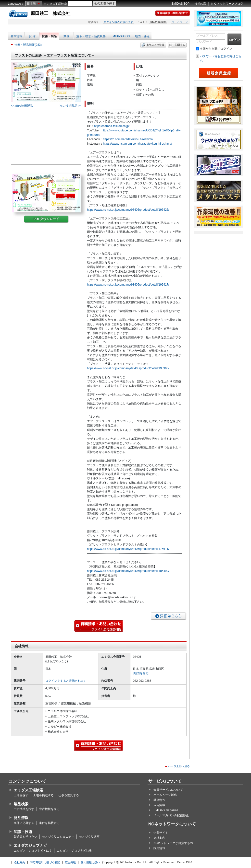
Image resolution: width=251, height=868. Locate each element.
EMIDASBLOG (120, 36)
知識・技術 (23, 832)
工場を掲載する (43, 795)
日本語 (31, 4)
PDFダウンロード (46, 219)
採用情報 (159, 848)
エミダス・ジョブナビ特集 (74, 851)
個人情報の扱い (90, 862)
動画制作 (159, 800)
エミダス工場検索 (55, 4)
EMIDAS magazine (166, 810)
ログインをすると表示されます (66, 681)
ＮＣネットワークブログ (227, 4)
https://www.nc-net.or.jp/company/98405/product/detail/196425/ (128, 210)
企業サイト (161, 833)
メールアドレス (207, 36)
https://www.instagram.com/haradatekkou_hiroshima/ (137, 144)
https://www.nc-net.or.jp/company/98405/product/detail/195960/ (128, 368)
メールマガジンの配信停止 (171, 815)
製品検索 (21, 804)
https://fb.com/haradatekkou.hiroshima (128, 139)
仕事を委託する (69, 795)
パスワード (204, 42)
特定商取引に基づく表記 (45, 862)
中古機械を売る (49, 809)
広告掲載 (159, 805)
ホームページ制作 (165, 795)
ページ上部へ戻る (179, 766)
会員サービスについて (168, 790)
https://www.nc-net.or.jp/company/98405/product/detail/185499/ (128, 571)
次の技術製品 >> (70, 106)
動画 (66, 36)
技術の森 (200, 4)
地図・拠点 (142, 36)
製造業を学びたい (25, 837)
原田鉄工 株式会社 (50, 13)
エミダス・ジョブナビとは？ (33, 851)
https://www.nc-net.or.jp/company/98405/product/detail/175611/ (128, 549)
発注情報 (21, 818)
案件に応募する (24, 823)
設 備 (32, 36)
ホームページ (180, 22)
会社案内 (159, 838)
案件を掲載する (49, 823)
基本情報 (16, 36)
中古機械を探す (24, 809)
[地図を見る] (141, 673)
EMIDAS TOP (181, 4)
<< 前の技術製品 (22, 106)
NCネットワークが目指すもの (173, 843)
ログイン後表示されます (119, 22)
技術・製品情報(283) (28, 45)
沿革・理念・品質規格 (91, 36)
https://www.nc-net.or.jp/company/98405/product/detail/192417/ (128, 285)
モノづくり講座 (89, 837)
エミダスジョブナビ (30, 845)
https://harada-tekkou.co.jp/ (112, 126)
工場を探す (21, 795)
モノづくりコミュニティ (58, 837)
